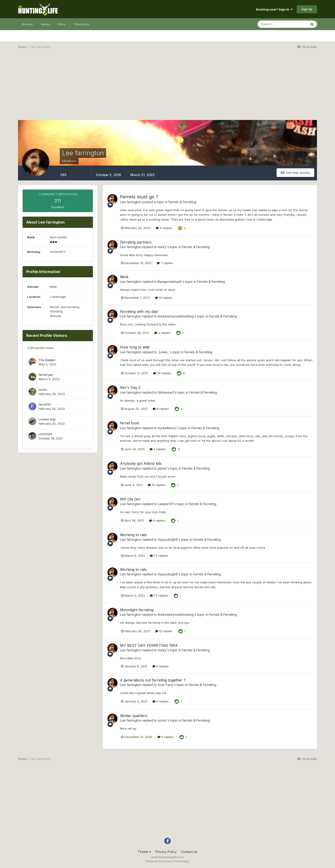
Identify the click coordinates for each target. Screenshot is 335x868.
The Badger (47, 360)
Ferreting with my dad (139, 312)
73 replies (159, 556)
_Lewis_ (163, 352)
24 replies (162, 373)
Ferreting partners (136, 242)
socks (43, 390)
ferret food (130, 423)
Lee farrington (131, 202)
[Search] (282, 24)
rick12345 (45, 434)
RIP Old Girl (130, 499)
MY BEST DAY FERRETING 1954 (149, 645)
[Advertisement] (167, 88)
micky (162, 247)
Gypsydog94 (168, 539)
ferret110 (45, 404)
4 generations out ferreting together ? (153, 680)
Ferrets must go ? (139, 197)
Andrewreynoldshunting (176, 316)
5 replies (166, 737)
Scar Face (165, 685)
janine (162, 468)
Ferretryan (46, 375)
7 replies (165, 263)
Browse (27, 24)
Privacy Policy (166, 852)
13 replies (164, 298)
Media (45, 24)
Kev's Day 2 (130, 387)
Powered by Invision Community (167, 861)
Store (62, 24)
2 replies (162, 333)
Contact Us (189, 852)
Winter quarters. (134, 716)
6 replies (161, 409)
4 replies (164, 228)
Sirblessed (166, 392)
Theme (144, 852)
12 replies (164, 631)
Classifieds (82, 24)
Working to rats (133, 535)
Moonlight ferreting (137, 610)
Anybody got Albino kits (141, 463)
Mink (124, 277)
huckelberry (167, 428)
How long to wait (135, 347)
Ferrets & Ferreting (182, 202)
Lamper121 (165, 504)
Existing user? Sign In (274, 9)
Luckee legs (47, 419)
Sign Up (307, 9)
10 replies (157, 485)
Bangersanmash (170, 282)
